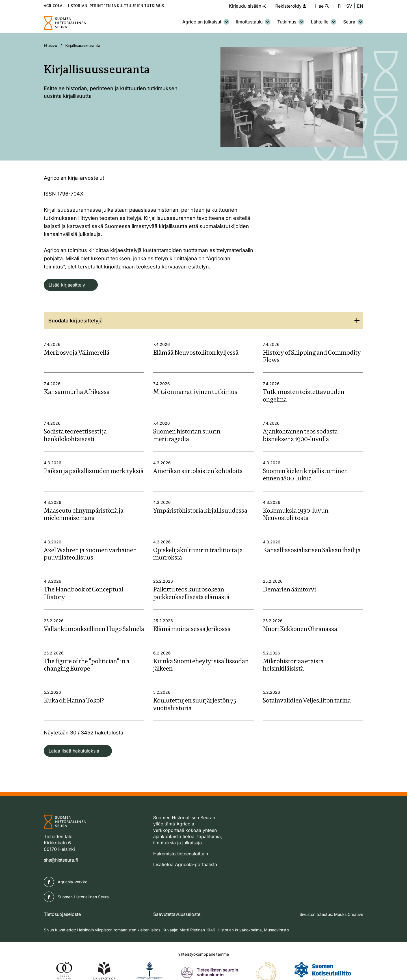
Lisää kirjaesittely (67, 285)
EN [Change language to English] (360, 6)
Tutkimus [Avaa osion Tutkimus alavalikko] (291, 22)
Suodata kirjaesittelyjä (75, 321)
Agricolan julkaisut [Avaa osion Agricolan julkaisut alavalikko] (206, 22)
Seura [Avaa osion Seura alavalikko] (353, 22)
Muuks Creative (349, 914)
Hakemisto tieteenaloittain (181, 854)
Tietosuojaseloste (62, 914)
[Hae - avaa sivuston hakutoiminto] (322, 6)
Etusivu (50, 45)
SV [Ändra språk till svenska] (349, 6)
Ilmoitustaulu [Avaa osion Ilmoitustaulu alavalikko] (253, 22)
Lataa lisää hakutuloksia (74, 751)
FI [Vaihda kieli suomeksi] (340, 6)
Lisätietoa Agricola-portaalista (185, 864)
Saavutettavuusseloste (177, 914)
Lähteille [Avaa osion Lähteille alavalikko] (324, 22)
